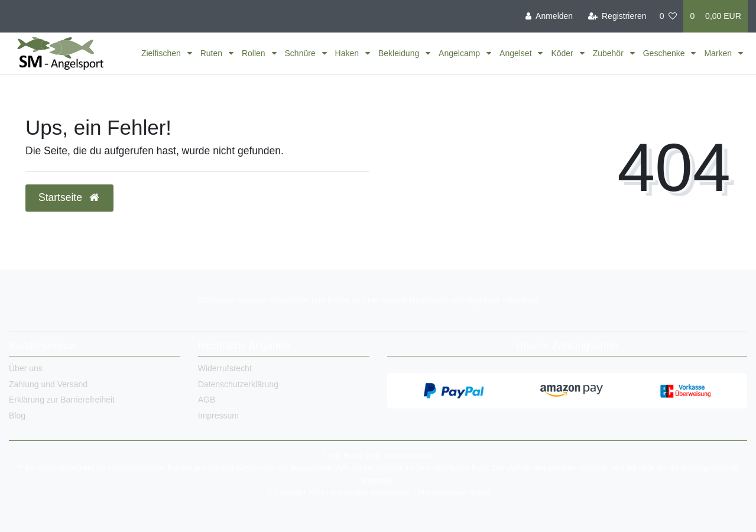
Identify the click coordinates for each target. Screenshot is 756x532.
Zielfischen (162, 53)
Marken (719, 53)
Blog (17, 416)
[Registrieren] (617, 16)
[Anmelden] (549, 16)
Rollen (255, 53)
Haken (348, 53)
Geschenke (665, 53)
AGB (207, 400)
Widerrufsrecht (225, 368)
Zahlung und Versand (48, 384)
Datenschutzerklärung (238, 384)
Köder (563, 53)
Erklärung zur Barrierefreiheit (62, 400)
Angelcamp (460, 53)
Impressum (218, 416)
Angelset (517, 53)
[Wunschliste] (669, 16)
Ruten (212, 53)
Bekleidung (400, 53)
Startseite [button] (69, 197)
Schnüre (301, 53)
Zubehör (609, 53)
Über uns (26, 368)
